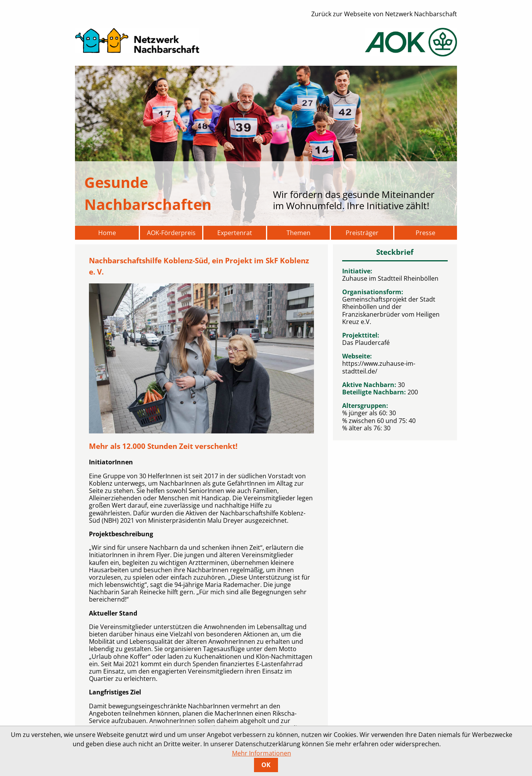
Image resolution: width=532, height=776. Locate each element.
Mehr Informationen (262, 753)
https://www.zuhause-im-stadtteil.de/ (379, 367)
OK (266, 765)
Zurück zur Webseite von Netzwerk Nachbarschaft (384, 14)
